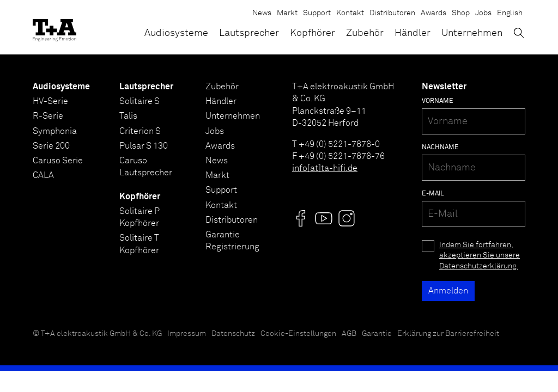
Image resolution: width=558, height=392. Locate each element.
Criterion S (140, 131)
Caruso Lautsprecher (146, 167)
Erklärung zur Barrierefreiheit (448, 334)
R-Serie (48, 116)
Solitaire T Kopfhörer (139, 244)
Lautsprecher (249, 33)
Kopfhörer (313, 33)
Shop (461, 13)
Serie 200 (51, 146)
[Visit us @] (301, 218)
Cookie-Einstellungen (298, 334)
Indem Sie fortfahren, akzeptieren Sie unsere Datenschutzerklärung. (480, 256)
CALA (43, 175)
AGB (349, 334)
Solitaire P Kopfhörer (139, 217)
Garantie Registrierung (232, 241)
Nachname (440, 148)
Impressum (187, 334)
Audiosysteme (176, 33)
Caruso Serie (58, 161)
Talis (128, 116)
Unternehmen (472, 33)
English (510, 13)
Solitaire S (139, 101)
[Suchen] (519, 33)
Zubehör (365, 33)
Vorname (438, 101)
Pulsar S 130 (144, 146)
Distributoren (392, 13)
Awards (433, 13)
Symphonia (55, 131)
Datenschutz (233, 334)
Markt (287, 13)
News (262, 13)
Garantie (377, 334)
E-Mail (433, 194)
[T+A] (54, 27)
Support (317, 13)
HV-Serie (50, 101)
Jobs (483, 13)
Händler (413, 33)
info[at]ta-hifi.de (325, 168)
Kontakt (350, 13)
